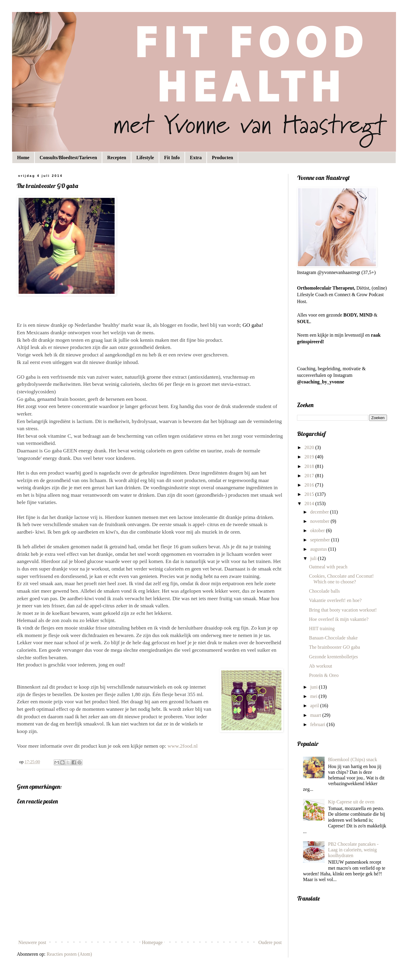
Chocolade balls (324, 591)
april (315, 706)
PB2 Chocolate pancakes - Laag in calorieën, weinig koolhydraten (353, 850)
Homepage (152, 942)
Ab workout (321, 666)
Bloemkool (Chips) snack (352, 760)
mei (314, 696)
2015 (310, 494)
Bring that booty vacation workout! (343, 610)
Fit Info (172, 158)
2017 (310, 476)
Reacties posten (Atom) (69, 954)
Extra (196, 158)
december (320, 512)
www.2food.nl (183, 746)
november (320, 521)
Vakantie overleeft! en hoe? (335, 600)
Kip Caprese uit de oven (351, 802)
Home (23, 158)
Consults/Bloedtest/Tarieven (68, 158)
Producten (222, 158)
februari (318, 724)
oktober (318, 530)
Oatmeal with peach (328, 567)
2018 (310, 466)
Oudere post (270, 942)
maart (316, 715)
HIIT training (322, 629)
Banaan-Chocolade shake (333, 638)
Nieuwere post (32, 942)
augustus (319, 549)
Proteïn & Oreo (324, 675)
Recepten (117, 158)
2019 (310, 457)
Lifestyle (145, 158)
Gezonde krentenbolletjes (333, 657)
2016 (310, 485)
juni (315, 687)
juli (314, 558)
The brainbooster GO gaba (334, 647)
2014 (310, 503)
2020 (310, 447)
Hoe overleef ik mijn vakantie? (339, 619)
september (321, 540)
